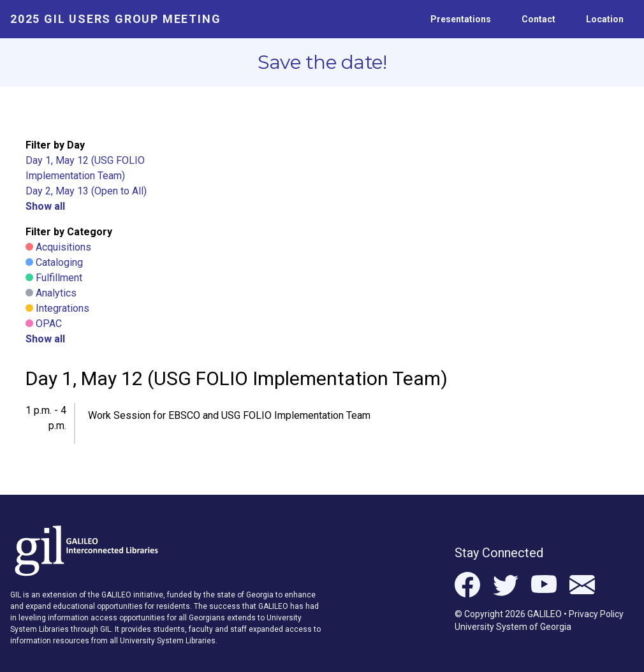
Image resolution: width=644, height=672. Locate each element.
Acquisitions (63, 247)
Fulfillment (59, 278)
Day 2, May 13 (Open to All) (86, 191)
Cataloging (59, 262)
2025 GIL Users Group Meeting (115, 19)
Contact (538, 19)
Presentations (461, 19)
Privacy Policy (596, 614)
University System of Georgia (513, 627)
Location (605, 19)
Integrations (62, 308)
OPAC (49, 324)
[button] (232, 418)
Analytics (56, 293)
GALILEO (545, 614)
